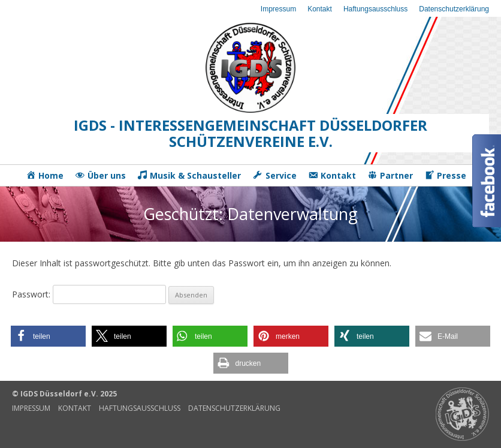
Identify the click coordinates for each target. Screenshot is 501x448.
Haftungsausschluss (375, 9)
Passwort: (89, 294)
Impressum (278, 9)
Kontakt (320, 9)
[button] (48, 336)
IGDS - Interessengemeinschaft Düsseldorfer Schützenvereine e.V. (251, 133)
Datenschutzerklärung (454, 9)
